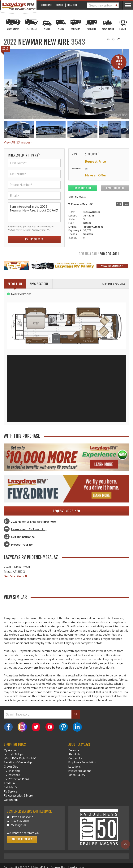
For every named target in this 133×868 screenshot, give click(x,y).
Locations (72, 5)
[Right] (127, 130)
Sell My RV (11, 787)
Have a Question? (20, 817)
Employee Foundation (82, 762)
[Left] (6, 130)
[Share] (119, 39)
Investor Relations (80, 771)
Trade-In (9, 783)
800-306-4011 (109, 254)
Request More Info (66, 511)
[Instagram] (22, 727)
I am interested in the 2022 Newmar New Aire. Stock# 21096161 (34, 212)
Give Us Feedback (22, 839)
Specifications (39, 284)
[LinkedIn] (77, 727)
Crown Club (11, 766)
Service (60, 5)
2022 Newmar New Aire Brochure (33, 521)
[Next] (125, 84)
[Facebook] (8, 727)
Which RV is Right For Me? (20, 758)
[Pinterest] (63, 727)
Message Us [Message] (16, 825)
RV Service (10, 791)
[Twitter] (36, 727)
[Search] (116, 5)
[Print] (108, 39)
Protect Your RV (22, 544)
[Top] (125, 844)
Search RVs (46, 5)
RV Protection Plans (16, 779)
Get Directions (15, 576)
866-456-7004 (18, 821)
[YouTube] (50, 727)
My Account (11, 750)
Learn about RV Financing (29, 529)
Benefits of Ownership (18, 762)
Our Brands (11, 800)
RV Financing (12, 771)
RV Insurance (12, 775)
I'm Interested (83, 188)
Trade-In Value (115, 188)
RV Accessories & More (18, 795)
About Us (74, 754)
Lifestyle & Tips (14, 754)
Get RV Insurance (23, 537)
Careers (74, 750)
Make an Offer (96, 175)
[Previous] (8, 84)
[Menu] (128, 5)
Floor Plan (15, 284)
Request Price (95, 161)
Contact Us (75, 758)
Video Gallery (77, 775)
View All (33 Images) (18, 142)
